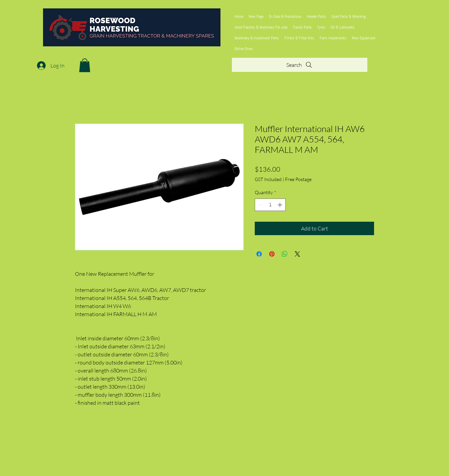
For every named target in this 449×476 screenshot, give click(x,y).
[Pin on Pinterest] (272, 254)
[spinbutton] (270, 205)
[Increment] (280, 205)
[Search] (300, 65)
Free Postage (298, 179)
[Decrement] (260, 205)
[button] (85, 65)
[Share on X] (297, 254)
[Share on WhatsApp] (285, 254)
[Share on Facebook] (259, 254)
